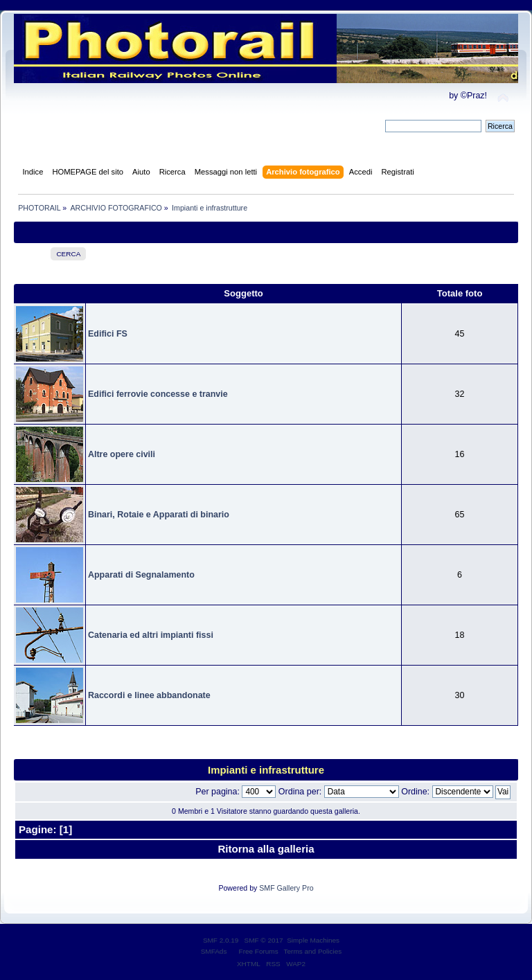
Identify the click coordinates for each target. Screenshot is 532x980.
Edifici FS (108, 334)
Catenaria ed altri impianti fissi (151, 635)
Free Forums (259, 951)
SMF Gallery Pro (286, 888)
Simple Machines (313, 940)
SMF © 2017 (264, 940)
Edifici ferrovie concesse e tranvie (158, 394)
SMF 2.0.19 (221, 940)
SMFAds (214, 951)
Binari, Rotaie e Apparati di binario (159, 515)
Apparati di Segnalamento (141, 575)
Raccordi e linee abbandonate (149, 695)
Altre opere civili (122, 454)
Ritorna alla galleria (266, 849)
